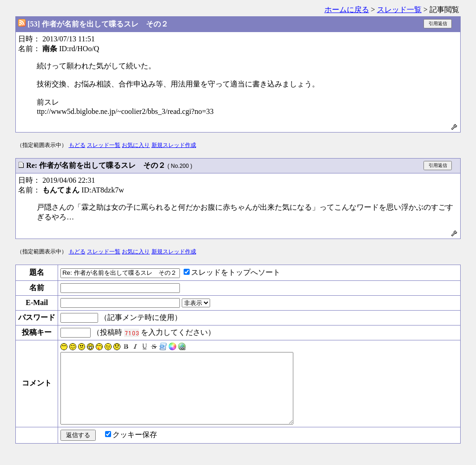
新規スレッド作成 (174, 145)
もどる (77, 145)
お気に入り (136, 145)
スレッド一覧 (399, 10)
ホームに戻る (347, 10)
